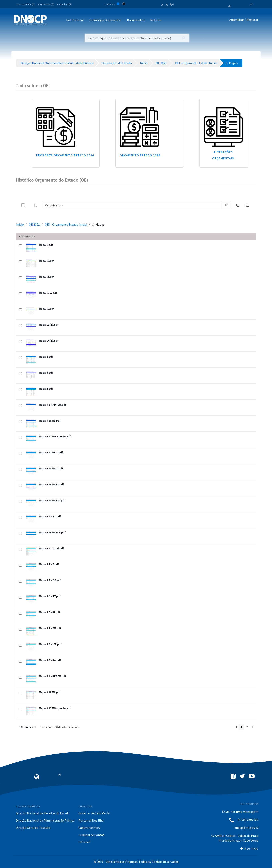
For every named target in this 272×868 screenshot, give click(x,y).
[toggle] (30, 205)
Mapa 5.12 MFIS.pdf (51, 452)
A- (163, 5)
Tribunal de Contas (91, 835)
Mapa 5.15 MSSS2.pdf (52, 500)
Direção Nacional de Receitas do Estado (43, 813)
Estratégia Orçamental (105, 20)
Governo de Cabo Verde (94, 813)
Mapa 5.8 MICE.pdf (50, 644)
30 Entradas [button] (28, 727)
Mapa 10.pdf (47, 261)
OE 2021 (34, 224)
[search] (227, 205)
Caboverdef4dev (89, 828)
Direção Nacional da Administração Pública (45, 820)
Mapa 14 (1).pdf (49, 341)
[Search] (132, 205)
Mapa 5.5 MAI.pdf (50, 612)
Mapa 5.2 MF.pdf (49, 564)
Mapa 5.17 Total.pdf (51, 548)
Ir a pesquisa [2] (46, 4)
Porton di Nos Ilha (91, 820)
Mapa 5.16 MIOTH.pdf (52, 532)
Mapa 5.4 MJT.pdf (50, 596)
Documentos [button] (136, 20)
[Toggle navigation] (52, 20)
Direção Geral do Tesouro (33, 828)
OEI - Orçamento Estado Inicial (66, 224)
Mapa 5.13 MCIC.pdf (51, 468)
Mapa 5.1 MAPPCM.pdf (53, 405)
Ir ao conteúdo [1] (26, 4)
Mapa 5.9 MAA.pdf (50, 660)
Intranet (84, 842)
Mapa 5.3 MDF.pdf (50, 580)
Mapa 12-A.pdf (48, 293)
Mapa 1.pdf (46, 245)
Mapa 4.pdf (46, 389)
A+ (172, 4)
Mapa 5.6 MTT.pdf (50, 516)
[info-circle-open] (238, 205)
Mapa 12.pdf (47, 309)
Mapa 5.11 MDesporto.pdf (55, 436)
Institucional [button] (75, 20)
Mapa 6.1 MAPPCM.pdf (53, 676)
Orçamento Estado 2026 (140, 155)
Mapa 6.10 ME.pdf (50, 692)
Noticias (156, 20)
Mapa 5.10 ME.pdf (50, 421)
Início (20, 224)
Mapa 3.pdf (46, 373)
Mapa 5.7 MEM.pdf (50, 628)
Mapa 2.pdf (46, 357)
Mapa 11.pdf (47, 277)
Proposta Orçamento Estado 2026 (65, 155)
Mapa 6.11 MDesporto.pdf (55, 708)
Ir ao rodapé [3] (64, 4)
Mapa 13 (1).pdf (49, 325)
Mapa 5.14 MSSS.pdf (51, 484)
